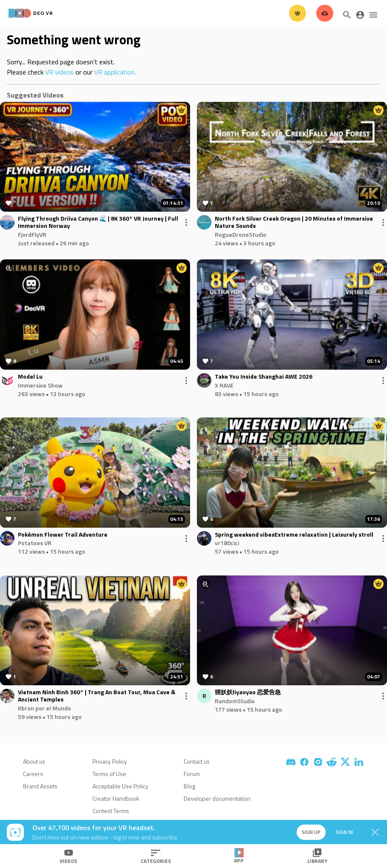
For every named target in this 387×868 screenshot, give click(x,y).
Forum (192, 774)
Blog (189, 786)
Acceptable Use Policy (120, 786)
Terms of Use (109, 774)
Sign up (311, 832)
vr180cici (227, 543)
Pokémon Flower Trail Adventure (63, 535)
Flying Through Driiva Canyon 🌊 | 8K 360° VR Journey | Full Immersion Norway (98, 222)
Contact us (197, 761)
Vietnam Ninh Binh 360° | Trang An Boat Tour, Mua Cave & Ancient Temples (97, 696)
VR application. (115, 72)
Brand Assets (40, 786)
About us (34, 761)
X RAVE (224, 385)
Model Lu (30, 377)
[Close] (375, 832)
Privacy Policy (110, 761)
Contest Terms (111, 811)
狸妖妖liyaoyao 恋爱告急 (248, 692)
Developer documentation (217, 798)
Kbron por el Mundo (45, 708)
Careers (33, 774)
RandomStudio (235, 701)
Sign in (344, 832)
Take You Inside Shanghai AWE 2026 (264, 377)
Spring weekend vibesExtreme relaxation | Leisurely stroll (294, 535)
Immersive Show (40, 385)
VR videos (59, 72)
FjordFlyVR (32, 234)
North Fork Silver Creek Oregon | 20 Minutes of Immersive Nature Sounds (294, 222)
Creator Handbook (116, 798)
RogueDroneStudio (241, 234)
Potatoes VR (35, 543)
